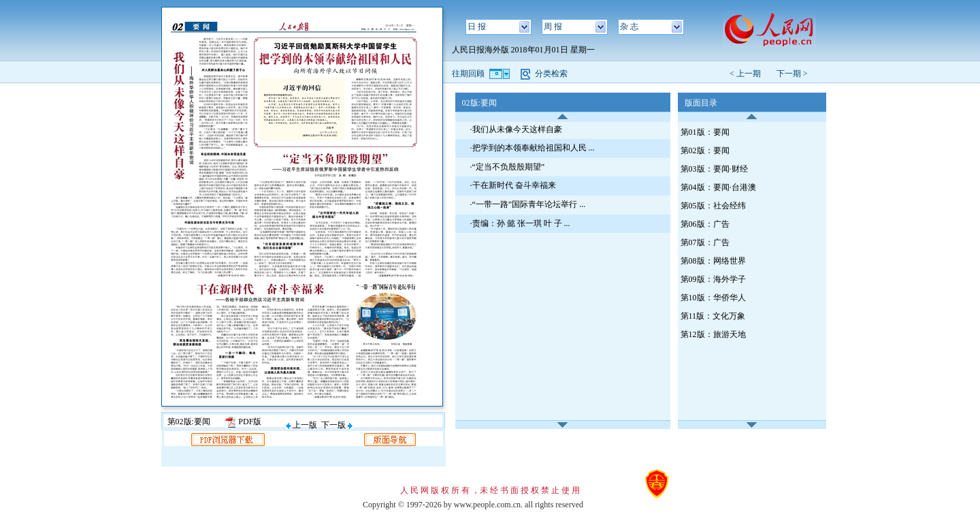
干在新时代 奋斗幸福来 (514, 185)
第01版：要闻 (705, 132)
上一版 (301, 425)
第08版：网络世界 (713, 261)
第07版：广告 (705, 242)
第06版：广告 (705, 224)
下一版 (337, 425)
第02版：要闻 (705, 150)
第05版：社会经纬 (713, 206)
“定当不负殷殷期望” (509, 167)
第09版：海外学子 (713, 279)
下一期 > (792, 74)
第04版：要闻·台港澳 (718, 187)
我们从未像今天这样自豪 (517, 129)
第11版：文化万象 (713, 316)
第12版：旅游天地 (713, 334)
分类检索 (551, 74)
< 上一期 (749, 74)
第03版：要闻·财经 (714, 169)
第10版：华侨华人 (713, 298)
